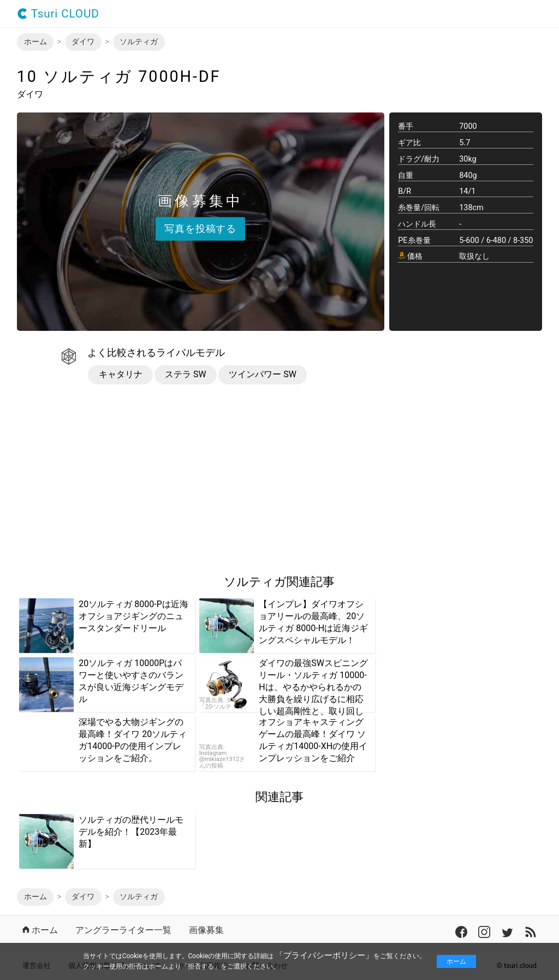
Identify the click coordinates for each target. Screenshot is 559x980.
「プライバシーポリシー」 (324, 955)
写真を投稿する (200, 228)
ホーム (456, 961)
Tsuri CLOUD (58, 14)
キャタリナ (121, 374)
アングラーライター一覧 (123, 931)
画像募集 (206, 931)
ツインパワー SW (263, 374)
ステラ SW (186, 374)
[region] (109, 480)
